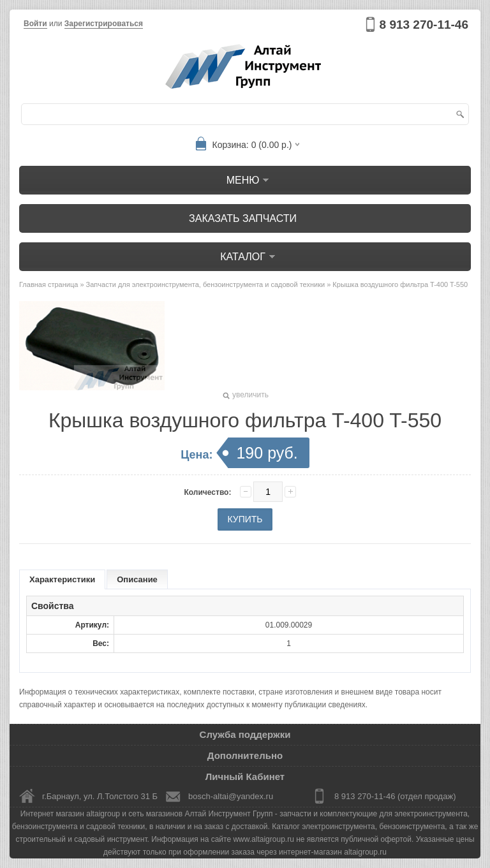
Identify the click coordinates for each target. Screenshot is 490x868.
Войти (35, 24)
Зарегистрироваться (104, 24)
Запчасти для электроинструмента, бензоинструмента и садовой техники (206, 284)
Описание (137, 579)
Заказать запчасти (243, 218)
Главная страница (48, 284)
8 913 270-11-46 (424, 25)
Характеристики (62, 579)
